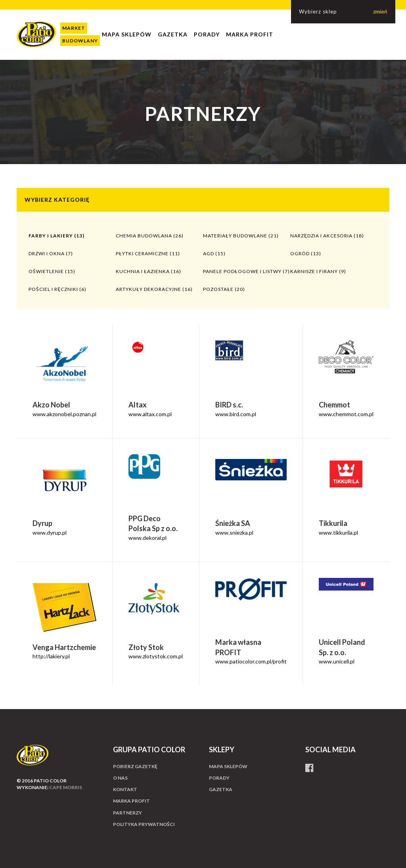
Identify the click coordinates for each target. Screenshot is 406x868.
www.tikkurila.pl (338, 532)
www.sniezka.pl (234, 532)
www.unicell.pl (337, 661)
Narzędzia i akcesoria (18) (327, 236)
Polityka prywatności (144, 824)
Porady (207, 34)
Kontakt (125, 789)
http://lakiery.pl (51, 656)
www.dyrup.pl (50, 532)
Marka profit (250, 34)
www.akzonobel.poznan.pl (64, 414)
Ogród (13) (306, 253)
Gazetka (173, 34)
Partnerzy (127, 813)
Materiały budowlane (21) (241, 236)
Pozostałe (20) (224, 289)
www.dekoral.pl (147, 538)
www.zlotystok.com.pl (156, 656)
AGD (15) (214, 253)
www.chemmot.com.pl (346, 414)
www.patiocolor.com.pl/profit (251, 661)
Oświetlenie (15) (52, 271)
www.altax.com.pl (150, 414)
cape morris (66, 787)
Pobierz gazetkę (135, 766)
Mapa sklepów (127, 34)
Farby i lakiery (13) (56, 236)
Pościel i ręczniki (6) (57, 289)
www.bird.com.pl (236, 414)
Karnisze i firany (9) (318, 271)
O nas (120, 778)
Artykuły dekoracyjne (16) (154, 289)
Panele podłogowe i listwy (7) (246, 271)
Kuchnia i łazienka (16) (148, 271)
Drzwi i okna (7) (51, 253)
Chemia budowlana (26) (150, 236)
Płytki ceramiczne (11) (148, 253)
